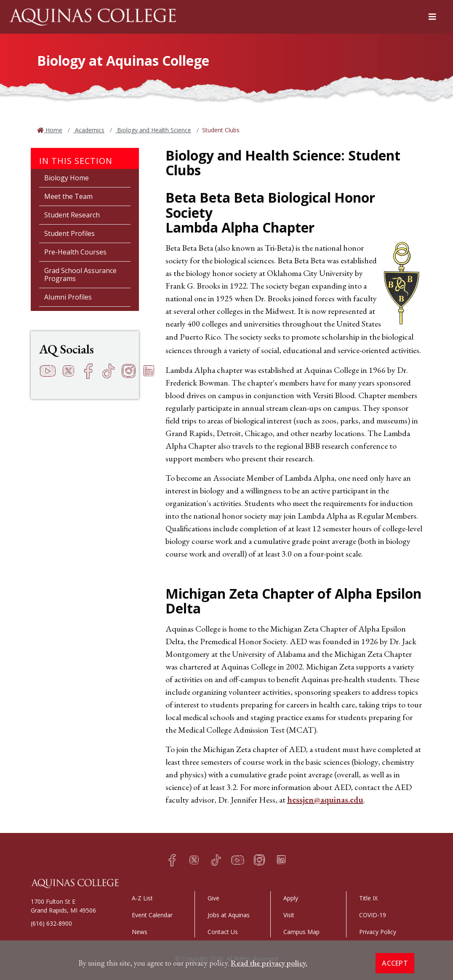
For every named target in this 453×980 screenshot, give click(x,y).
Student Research (72, 215)
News (140, 932)
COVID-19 (373, 915)
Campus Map (301, 932)
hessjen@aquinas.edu (325, 800)
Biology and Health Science (153, 130)
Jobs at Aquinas (229, 915)
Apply (291, 898)
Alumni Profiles (68, 297)
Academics (89, 130)
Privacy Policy (378, 932)
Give (213, 898)
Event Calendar (152, 915)
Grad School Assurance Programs (80, 274)
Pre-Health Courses (75, 252)
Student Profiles (69, 233)
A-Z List (142, 898)
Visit (289, 915)
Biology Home (67, 178)
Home (53, 130)
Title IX (368, 898)
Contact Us (223, 932)
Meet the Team (68, 196)
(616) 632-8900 (51, 923)
